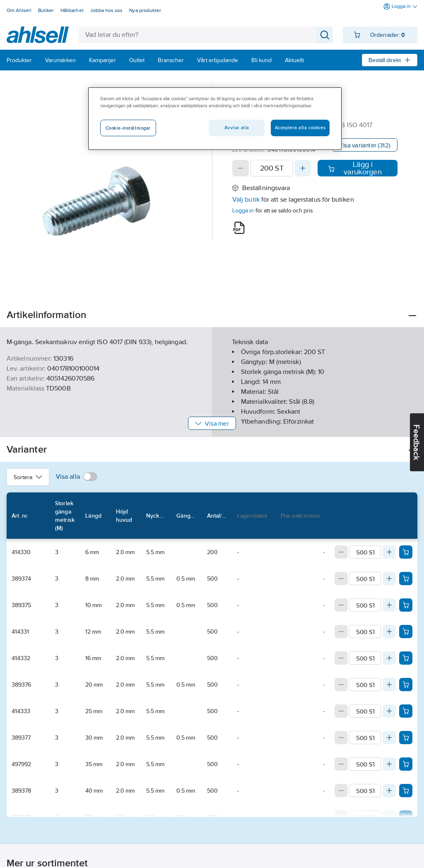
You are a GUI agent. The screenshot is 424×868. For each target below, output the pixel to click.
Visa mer (212, 423)
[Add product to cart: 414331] (406, 632)
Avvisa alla (237, 128)
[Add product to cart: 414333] (406, 711)
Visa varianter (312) (365, 145)
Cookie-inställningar (128, 128)
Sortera (28, 477)
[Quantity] (272, 168)
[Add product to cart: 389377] (406, 738)
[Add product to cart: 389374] (406, 579)
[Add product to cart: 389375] (406, 605)
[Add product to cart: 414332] (406, 658)
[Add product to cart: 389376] (406, 685)
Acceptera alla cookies (300, 128)
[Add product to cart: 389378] (406, 791)
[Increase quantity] (303, 168)
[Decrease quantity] (241, 168)
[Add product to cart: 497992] (406, 764)
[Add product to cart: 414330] (406, 552)
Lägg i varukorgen (355, 168)
